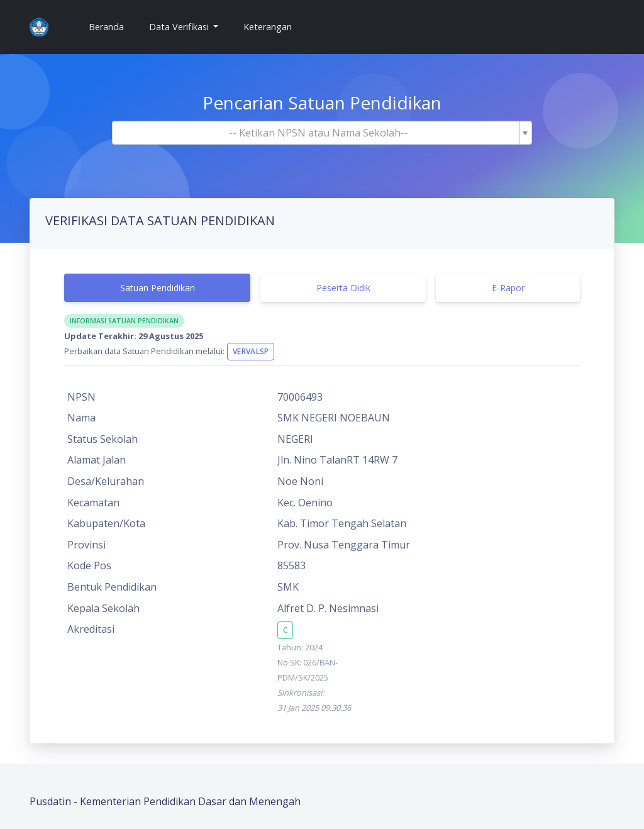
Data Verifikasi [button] (180, 27)
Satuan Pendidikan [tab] (158, 288)
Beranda (111, 26)
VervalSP (251, 351)
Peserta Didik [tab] (343, 288)
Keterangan (268, 27)
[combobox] (322, 133)
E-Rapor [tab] (508, 288)
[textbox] (318, 133)
